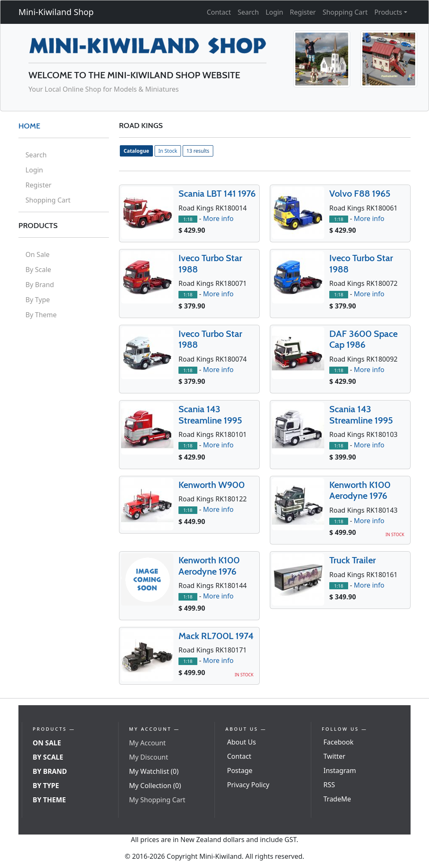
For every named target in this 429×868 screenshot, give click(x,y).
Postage (240, 770)
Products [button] (388, 12)
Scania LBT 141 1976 (217, 194)
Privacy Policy (248, 785)
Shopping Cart (345, 12)
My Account (147, 743)
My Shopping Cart (157, 800)
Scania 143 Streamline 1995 (210, 415)
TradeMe (337, 799)
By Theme (41, 315)
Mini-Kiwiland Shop (56, 12)
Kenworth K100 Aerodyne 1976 (360, 490)
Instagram (340, 770)
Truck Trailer (353, 560)
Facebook (339, 742)
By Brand (40, 285)
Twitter (334, 756)
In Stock (168, 151)
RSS (329, 785)
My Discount (149, 757)
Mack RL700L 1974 (216, 636)
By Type (38, 300)
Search (248, 12)
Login (274, 12)
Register (303, 12)
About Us (242, 742)
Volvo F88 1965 (360, 194)
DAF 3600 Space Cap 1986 (363, 339)
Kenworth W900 (212, 485)
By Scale (38, 270)
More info (218, 218)
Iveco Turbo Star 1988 (210, 263)
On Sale (37, 254)
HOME (29, 126)
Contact (219, 12)
